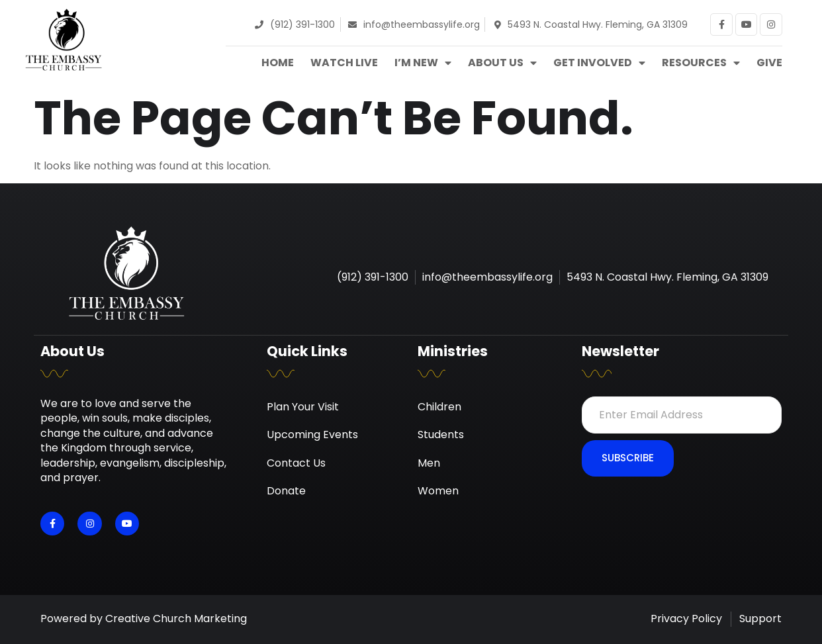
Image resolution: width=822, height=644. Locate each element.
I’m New (423, 63)
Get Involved (599, 63)
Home (278, 63)
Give (769, 63)
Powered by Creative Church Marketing (144, 619)
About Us (502, 63)
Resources (701, 63)
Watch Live (344, 63)
